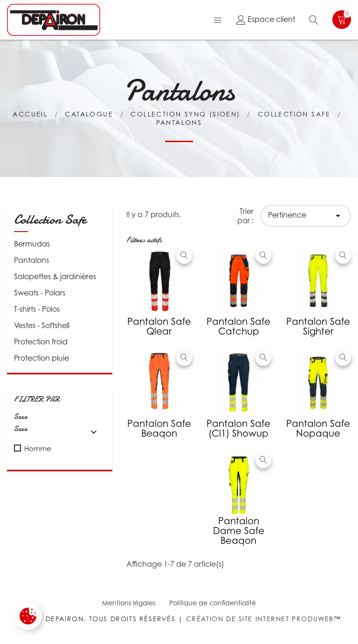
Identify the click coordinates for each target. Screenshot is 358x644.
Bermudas (32, 244)
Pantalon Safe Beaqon (159, 428)
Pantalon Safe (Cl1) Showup (238, 428)
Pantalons (31, 260)
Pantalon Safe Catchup (238, 326)
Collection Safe (50, 219)
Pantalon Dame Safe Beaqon (239, 531)
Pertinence (306, 216)
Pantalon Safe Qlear (159, 326)
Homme (38, 448)
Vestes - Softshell (42, 325)
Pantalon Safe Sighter (318, 326)
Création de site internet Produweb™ (264, 619)
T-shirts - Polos (37, 309)
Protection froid (41, 342)
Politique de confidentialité (213, 603)
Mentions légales (129, 603)
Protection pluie (41, 358)
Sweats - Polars (40, 293)
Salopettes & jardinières (55, 276)
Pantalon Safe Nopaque (318, 428)
